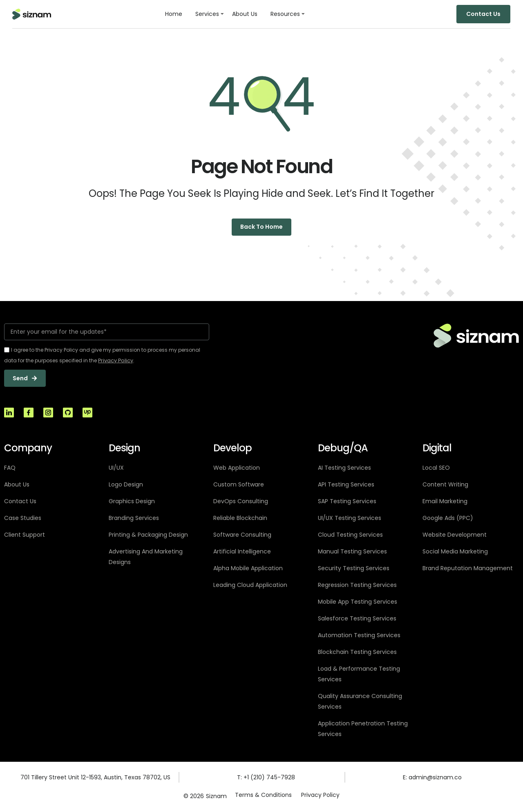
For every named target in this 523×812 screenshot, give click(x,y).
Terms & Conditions (263, 797)
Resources (285, 14)
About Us (245, 14)
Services (207, 14)
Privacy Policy (321, 797)
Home (174, 14)
